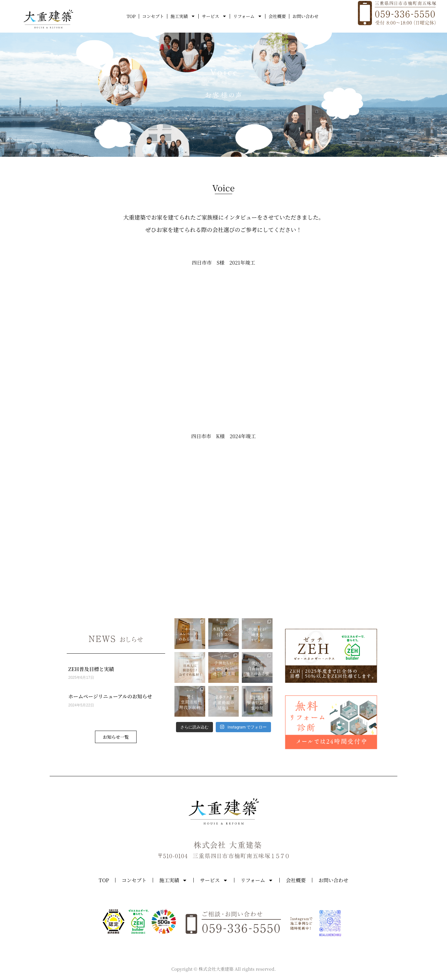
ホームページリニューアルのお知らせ (110, 696)
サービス (214, 16)
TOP (131, 16)
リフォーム (248, 16)
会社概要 (277, 16)
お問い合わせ (305, 16)
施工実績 (183, 16)
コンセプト (153, 16)
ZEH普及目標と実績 (91, 669)
